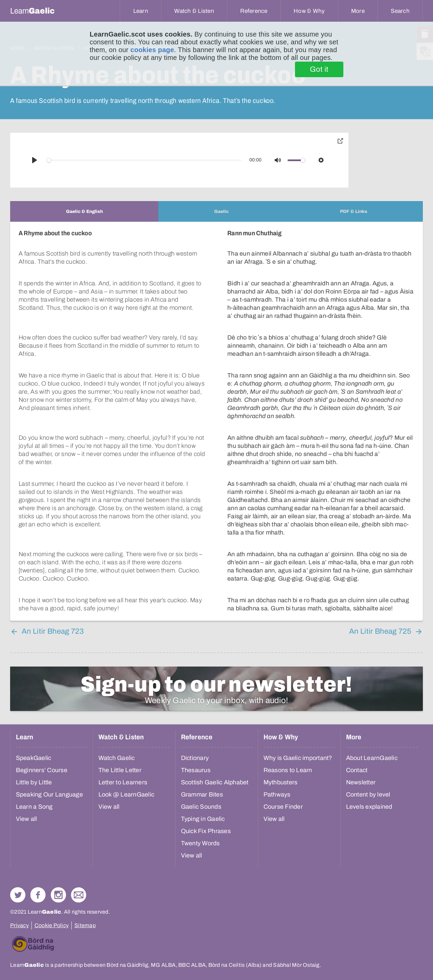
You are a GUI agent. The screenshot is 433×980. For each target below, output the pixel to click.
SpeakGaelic (34, 758)
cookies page (152, 50)
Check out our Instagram (58, 895)
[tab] (84, 211)
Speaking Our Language (49, 794)
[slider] (144, 160)
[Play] (35, 160)
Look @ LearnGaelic (127, 794)
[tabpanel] (216, 421)
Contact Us (79, 895)
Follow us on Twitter (18, 895)
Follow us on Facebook (38, 895)
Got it (319, 69)
